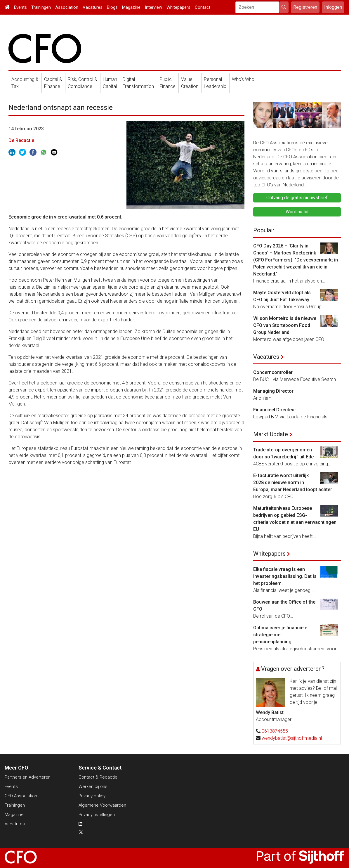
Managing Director (273, 391)
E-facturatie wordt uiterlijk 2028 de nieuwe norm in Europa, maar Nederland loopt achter (293, 482)
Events (20, 7)
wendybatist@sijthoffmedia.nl (292, 738)
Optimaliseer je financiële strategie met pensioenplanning (280, 635)
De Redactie (21, 140)
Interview (153, 7)
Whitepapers (178, 7)
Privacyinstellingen (97, 815)
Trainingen (41, 7)
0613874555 (275, 731)
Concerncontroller (273, 372)
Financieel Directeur (275, 410)
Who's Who (243, 79)
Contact (203, 7)
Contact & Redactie (98, 777)
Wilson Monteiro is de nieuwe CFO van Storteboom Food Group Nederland (285, 325)
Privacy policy (92, 796)
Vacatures (93, 7)
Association (67, 7)
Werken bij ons (93, 786)
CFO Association (21, 796)
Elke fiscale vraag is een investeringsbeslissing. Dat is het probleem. (285, 576)
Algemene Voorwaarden (102, 805)
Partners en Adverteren (28, 777)
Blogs (112, 7)
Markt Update (271, 434)
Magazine (131, 7)
